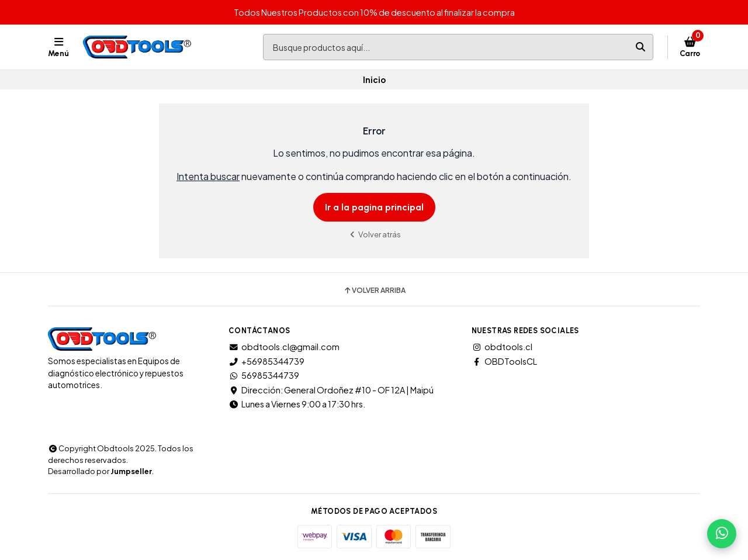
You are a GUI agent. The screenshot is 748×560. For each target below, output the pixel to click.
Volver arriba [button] (374, 291)
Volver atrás (374, 234)
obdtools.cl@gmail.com (284, 347)
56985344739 (264, 375)
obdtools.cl (502, 347)
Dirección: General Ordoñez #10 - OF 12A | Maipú (331, 390)
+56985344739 (266, 361)
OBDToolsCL (504, 361)
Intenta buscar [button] (208, 176)
